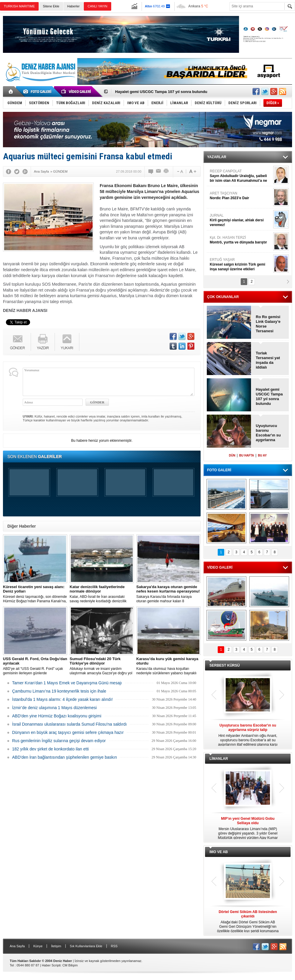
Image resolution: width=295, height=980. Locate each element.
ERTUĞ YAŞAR (241, 265)
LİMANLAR (219, 759)
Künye (38, 946)
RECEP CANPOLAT (241, 176)
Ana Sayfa (17, 946)
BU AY (262, 455)
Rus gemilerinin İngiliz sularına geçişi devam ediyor (59, 741)
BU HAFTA (247, 455)
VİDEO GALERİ (220, 567)
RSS (114, 946)
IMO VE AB (219, 852)
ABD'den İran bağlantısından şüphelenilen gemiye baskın (64, 757)
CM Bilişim (70, 965)
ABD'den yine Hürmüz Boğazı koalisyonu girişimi (57, 716)
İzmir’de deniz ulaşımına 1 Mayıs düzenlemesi (54, 708)
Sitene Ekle (51, 6)
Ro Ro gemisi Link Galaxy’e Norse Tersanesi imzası (268, 324)
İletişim (56, 946)
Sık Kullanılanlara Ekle (86, 946)
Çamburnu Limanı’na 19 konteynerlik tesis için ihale (59, 691)
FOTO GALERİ (219, 470)
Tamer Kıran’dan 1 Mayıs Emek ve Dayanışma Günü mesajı (67, 683)
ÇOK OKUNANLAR (223, 297)
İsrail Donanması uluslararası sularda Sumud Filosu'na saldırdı (69, 724)
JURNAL (241, 220)
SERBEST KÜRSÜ (225, 665)
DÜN (232, 455)
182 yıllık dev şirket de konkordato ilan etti (50, 749)
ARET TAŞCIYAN (241, 196)
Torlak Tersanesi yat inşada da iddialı (268, 360)
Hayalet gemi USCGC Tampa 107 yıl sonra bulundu (161, 92)
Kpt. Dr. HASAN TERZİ (241, 240)
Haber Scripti (51, 965)
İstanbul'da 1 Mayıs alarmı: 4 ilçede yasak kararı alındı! (62, 699)
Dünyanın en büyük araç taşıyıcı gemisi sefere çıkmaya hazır (68, 732)
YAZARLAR (217, 157)
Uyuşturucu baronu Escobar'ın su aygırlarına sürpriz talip (268, 433)
